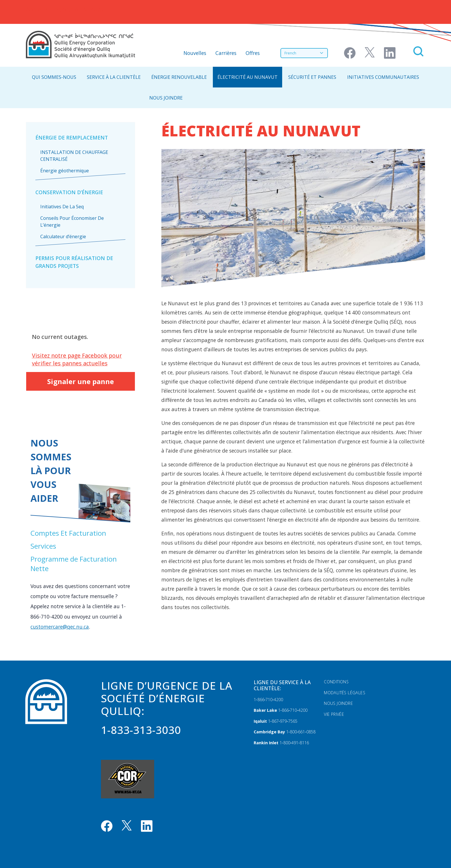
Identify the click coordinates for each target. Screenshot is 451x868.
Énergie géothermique (65, 171)
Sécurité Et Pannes (312, 77)
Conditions (336, 682)
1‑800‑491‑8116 (294, 743)
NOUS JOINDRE (166, 98)
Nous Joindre (338, 703)
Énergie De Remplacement (72, 138)
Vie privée (334, 714)
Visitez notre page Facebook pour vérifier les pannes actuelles (77, 359)
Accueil (35, 9)
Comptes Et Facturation (68, 533)
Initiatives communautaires (383, 77)
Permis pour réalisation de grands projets (74, 262)
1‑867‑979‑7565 (283, 721)
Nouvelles (195, 53)
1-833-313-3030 (141, 730)
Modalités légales (345, 693)
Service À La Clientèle (114, 77)
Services (43, 546)
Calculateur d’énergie (63, 236)
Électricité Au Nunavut (248, 77)
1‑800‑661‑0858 (301, 732)
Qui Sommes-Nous (54, 77)
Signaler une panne (81, 381)
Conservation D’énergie (69, 192)
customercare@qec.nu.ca (60, 627)
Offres (253, 53)
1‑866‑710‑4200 (268, 700)
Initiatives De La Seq (62, 207)
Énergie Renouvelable (179, 77)
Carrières (226, 53)
